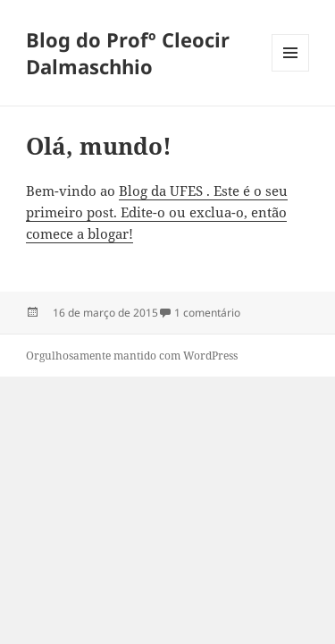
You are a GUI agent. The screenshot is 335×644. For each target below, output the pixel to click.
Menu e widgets (291, 71)
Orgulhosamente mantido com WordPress (132, 356)
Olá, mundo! (99, 146)
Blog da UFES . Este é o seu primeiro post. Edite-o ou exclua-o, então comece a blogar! (157, 212)
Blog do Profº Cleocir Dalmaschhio (128, 53)
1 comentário (207, 313)
